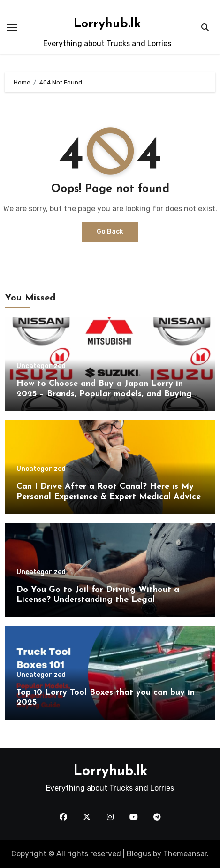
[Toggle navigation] (12, 27)
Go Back (110, 232)
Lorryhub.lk (107, 24)
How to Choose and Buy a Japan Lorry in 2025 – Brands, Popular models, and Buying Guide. (104, 394)
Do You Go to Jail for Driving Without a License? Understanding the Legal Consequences (98, 600)
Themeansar (185, 854)
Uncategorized (41, 366)
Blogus (139, 854)
